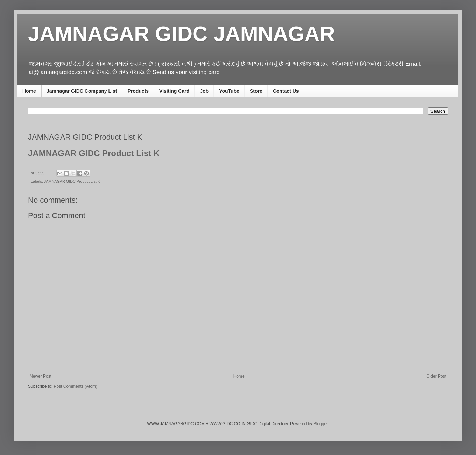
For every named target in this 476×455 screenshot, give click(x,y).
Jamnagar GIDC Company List (82, 91)
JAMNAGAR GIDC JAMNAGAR (181, 34)
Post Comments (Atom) (75, 386)
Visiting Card (174, 91)
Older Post (436, 376)
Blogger (321, 424)
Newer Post (41, 376)
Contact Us (286, 91)
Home (29, 91)
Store (256, 91)
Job (204, 91)
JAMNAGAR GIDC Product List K (72, 181)
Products (138, 91)
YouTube (229, 91)
